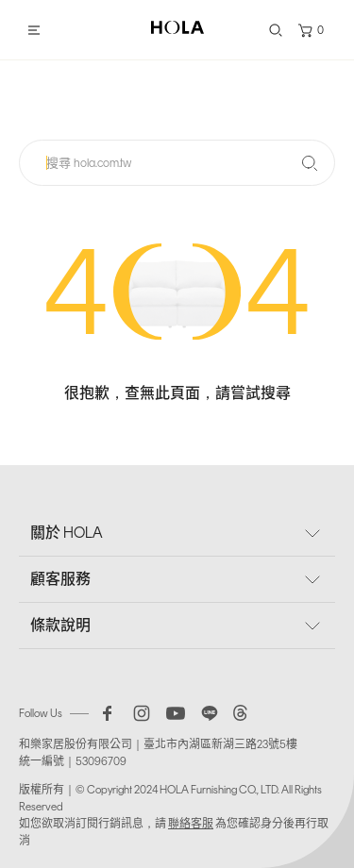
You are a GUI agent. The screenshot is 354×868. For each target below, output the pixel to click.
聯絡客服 (191, 824)
